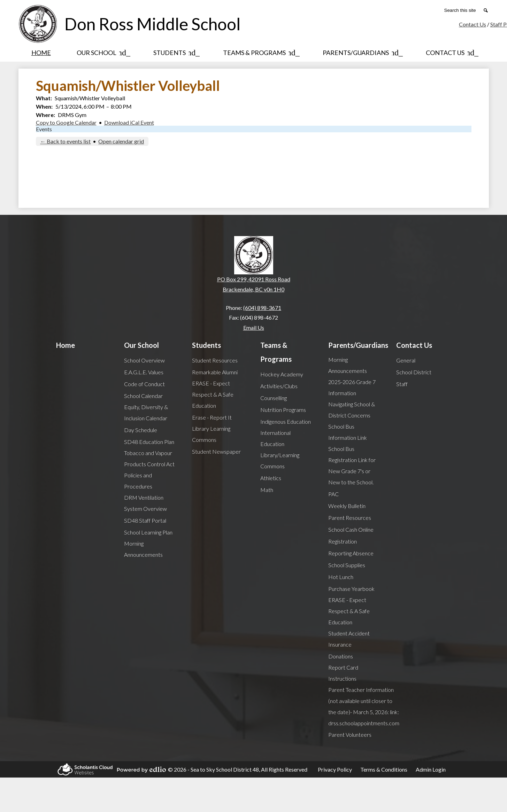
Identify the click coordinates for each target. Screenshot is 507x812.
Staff (402, 384)
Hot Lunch (341, 577)
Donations (341, 656)
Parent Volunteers (350, 735)
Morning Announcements (143, 549)
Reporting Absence (351, 553)
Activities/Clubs (279, 386)
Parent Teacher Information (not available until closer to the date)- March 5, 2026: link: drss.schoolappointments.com (364, 706)
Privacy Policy (335, 769)
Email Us (254, 327)
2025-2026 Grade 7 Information (352, 387)
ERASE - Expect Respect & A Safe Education (213, 394)
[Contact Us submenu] (451, 53)
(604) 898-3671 (262, 308)
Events (44, 129)
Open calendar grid (121, 141)
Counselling (274, 398)
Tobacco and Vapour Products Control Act (149, 458)
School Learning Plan (148, 532)
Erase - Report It (212, 417)
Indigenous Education (286, 421)
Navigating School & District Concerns (352, 410)
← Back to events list (65, 141)
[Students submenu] (175, 53)
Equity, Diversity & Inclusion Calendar (146, 412)
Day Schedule (141, 430)
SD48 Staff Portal (145, 520)
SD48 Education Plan (149, 442)
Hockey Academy (282, 374)
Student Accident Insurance (349, 639)
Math (267, 490)
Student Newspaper (216, 451)
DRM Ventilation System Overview (145, 503)
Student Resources (215, 360)
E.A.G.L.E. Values (144, 372)
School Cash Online (351, 529)
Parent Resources (350, 518)
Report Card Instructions (343, 673)
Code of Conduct (144, 384)
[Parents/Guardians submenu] (361, 53)
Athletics (271, 478)
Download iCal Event (129, 122)
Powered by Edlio (140, 770)
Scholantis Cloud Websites (84, 769)
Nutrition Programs (283, 410)
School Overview (144, 360)
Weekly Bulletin (347, 506)
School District (414, 372)
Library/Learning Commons (280, 460)
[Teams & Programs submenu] (260, 53)
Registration (343, 541)
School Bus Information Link (348, 432)
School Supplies (347, 565)
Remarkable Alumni (215, 372)
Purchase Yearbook (351, 589)
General (406, 360)
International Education (275, 438)
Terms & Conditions (384, 769)
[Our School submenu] (102, 53)
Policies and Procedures (138, 481)
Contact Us (473, 24)
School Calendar (143, 396)
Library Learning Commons (211, 434)
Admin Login (431, 769)
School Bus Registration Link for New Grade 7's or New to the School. (352, 465)
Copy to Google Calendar (66, 122)
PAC (333, 494)
